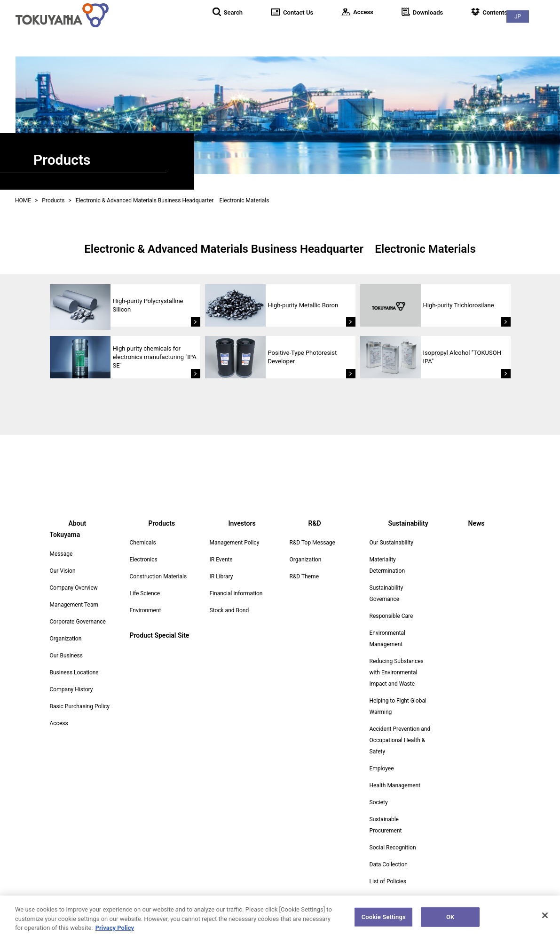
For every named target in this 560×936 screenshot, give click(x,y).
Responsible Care (391, 616)
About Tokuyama (289, 33)
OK (450, 921)
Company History (71, 678)
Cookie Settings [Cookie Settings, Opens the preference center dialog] (384, 921)
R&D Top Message (312, 543)
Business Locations (74, 661)
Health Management (395, 785)
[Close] (545, 920)
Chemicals (143, 543)
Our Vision (63, 560)
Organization (66, 627)
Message (61, 543)
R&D (442, 33)
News (541, 33)
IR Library (221, 576)
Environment (146, 610)
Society (379, 802)
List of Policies (388, 881)
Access (59, 712)
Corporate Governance (78, 610)
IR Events (221, 560)
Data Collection (389, 864)
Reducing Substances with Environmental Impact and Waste (397, 672)
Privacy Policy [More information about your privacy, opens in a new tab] (115, 932)
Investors (401, 33)
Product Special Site (160, 635)
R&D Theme (304, 576)
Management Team (74, 593)
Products (351, 33)
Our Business (67, 644)
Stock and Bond (229, 610)
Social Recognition (393, 848)
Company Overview (74, 576)
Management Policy (235, 543)
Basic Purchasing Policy (80, 695)
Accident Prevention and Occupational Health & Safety (400, 740)
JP (541, 10)
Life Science (145, 593)
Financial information (236, 593)
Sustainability (490, 33)
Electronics (144, 560)
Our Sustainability (391, 543)
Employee (382, 768)
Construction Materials (158, 576)
